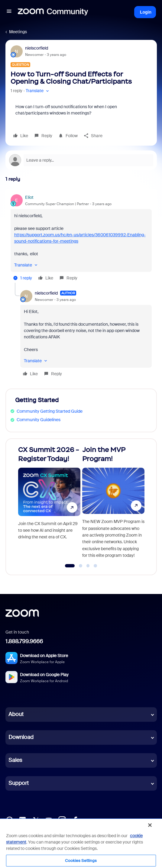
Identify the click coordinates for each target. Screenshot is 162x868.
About (16, 714)
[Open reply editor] (81, 160)
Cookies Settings (81, 861)
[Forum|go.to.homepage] (53, 12)
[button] (9, 12)
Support (19, 783)
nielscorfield (37, 48)
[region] (81, 843)
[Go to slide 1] (70, 566)
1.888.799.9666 (24, 641)
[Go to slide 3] (88, 566)
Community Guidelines (39, 420)
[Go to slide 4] (96, 566)
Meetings (18, 32)
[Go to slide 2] (81, 566)
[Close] (150, 825)
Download (21, 737)
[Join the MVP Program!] (113, 504)
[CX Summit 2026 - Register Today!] (49, 504)
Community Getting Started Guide (50, 411)
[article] (81, 239)
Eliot (29, 197)
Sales (15, 760)
